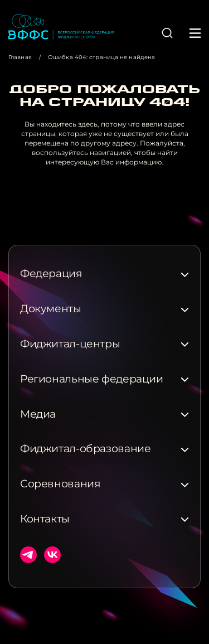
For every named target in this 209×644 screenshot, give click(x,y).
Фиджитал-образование (85, 449)
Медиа (38, 414)
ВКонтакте (52, 555)
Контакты (45, 519)
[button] (167, 33)
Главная (20, 57)
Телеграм (28, 555)
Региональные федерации (92, 379)
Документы (51, 309)
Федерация (51, 274)
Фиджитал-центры (70, 344)
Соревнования (60, 484)
